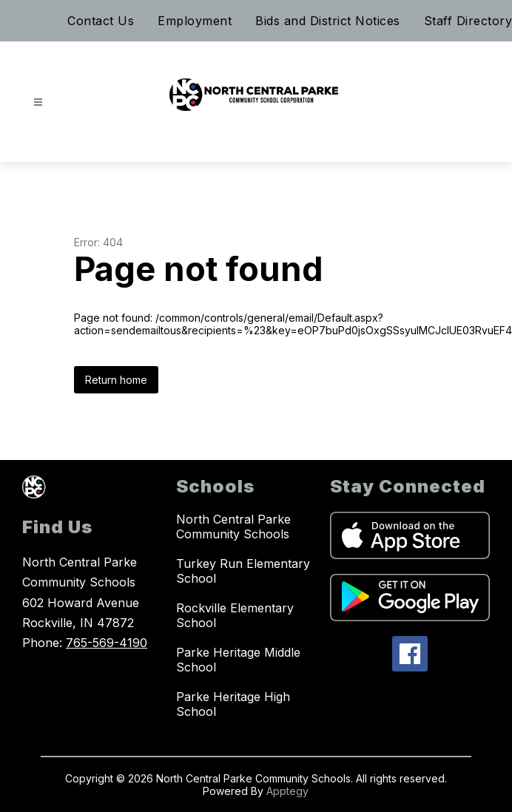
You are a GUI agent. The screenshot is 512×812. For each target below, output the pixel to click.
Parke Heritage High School (233, 704)
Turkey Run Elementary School (243, 571)
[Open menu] (38, 102)
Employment (195, 21)
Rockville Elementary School (235, 615)
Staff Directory (468, 21)
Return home (116, 380)
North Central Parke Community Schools (233, 527)
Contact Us (101, 21)
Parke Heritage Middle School (238, 660)
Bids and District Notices (328, 21)
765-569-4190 (107, 643)
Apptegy (287, 791)
